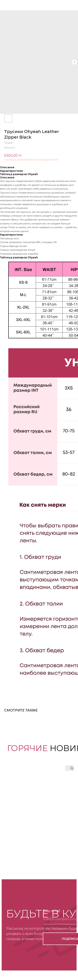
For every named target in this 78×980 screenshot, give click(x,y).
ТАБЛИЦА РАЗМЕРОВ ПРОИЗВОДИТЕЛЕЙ (31, 160)
